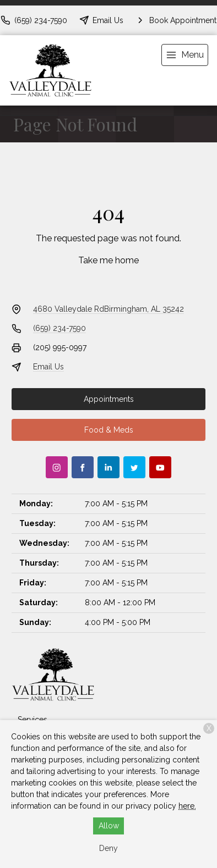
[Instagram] (57, 467)
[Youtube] (160, 467)
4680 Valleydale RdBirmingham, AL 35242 (109, 309)
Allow (109, 826)
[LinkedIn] (109, 467)
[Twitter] (134, 467)
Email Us (48, 367)
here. (187, 806)
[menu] (185, 55)
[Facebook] (83, 467)
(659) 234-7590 (59, 328)
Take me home (109, 260)
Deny (109, 848)
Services (32, 720)
